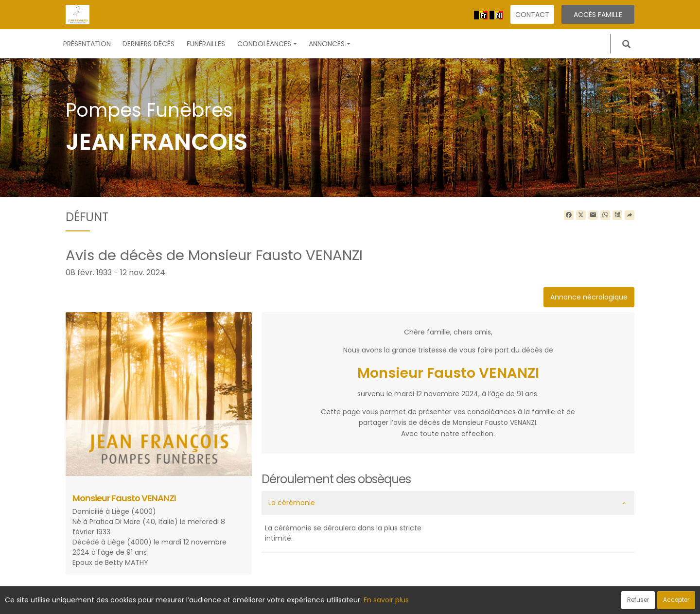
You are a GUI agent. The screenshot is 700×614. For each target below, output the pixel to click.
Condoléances (267, 44)
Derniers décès (149, 44)
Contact (532, 15)
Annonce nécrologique (589, 297)
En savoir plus (386, 600)
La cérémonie (292, 503)
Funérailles (206, 44)
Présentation (87, 44)
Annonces (330, 44)
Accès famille (598, 15)
